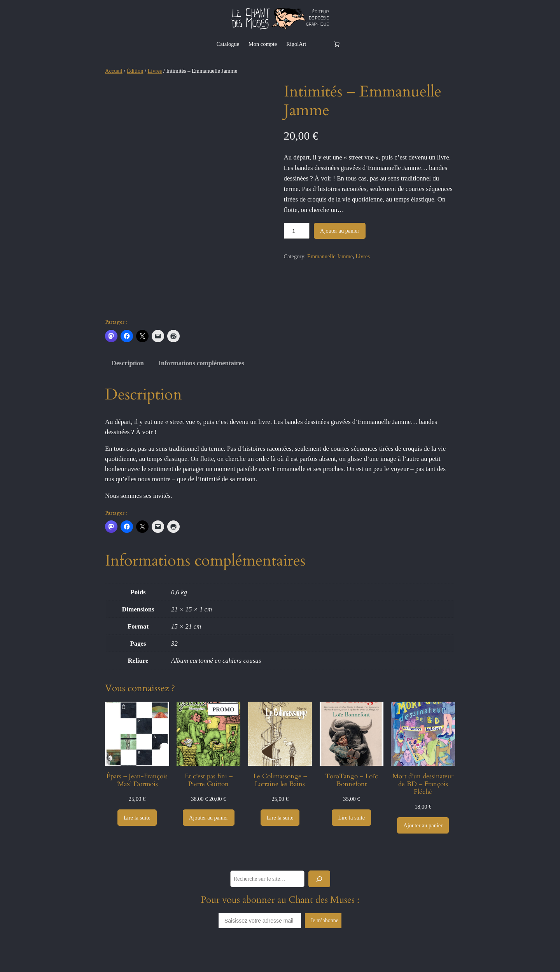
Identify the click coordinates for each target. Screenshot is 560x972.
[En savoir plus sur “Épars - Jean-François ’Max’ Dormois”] (137, 840)
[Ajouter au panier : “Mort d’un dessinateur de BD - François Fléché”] (423, 848)
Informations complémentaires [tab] (201, 386)
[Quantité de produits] (297, 231)
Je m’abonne (325, 943)
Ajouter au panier (340, 231)
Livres (155, 71)
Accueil (114, 71)
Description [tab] (128, 386)
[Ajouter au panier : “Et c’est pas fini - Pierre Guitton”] (209, 840)
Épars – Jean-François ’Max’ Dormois (137, 803)
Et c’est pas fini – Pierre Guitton (209, 803)
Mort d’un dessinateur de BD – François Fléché (423, 807)
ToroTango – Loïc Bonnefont (352, 803)
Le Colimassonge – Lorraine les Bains (280, 803)
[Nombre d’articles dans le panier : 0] (336, 44)
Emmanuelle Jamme (330, 256)
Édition (135, 71)
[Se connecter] (319, 44)
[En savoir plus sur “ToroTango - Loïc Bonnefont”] (351, 840)
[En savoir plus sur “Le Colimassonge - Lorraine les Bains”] (280, 840)
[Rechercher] (319, 901)
